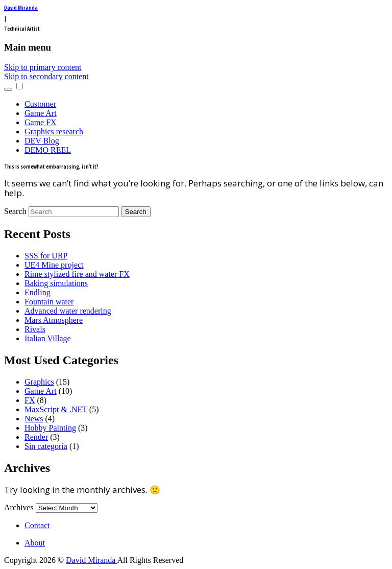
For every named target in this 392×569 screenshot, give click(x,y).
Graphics (39, 382)
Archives (19, 507)
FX (30, 400)
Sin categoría (46, 446)
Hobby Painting (50, 428)
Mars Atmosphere (54, 320)
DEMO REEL (48, 150)
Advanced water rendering (68, 311)
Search (15, 211)
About (35, 543)
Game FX (41, 122)
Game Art (41, 113)
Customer (40, 104)
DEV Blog (42, 141)
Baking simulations (56, 283)
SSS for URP (46, 256)
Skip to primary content (43, 67)
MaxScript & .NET (56, 409)
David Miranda (21, 8)
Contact (37, 525)
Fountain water (49, 302)
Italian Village (48, 338)
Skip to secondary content (46, 76)
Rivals (35, 329)
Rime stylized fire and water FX (77, 274)
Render (36, 437)
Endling (38, 292)
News (34, 419)
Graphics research (54, 132)
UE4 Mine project (54, 265)
